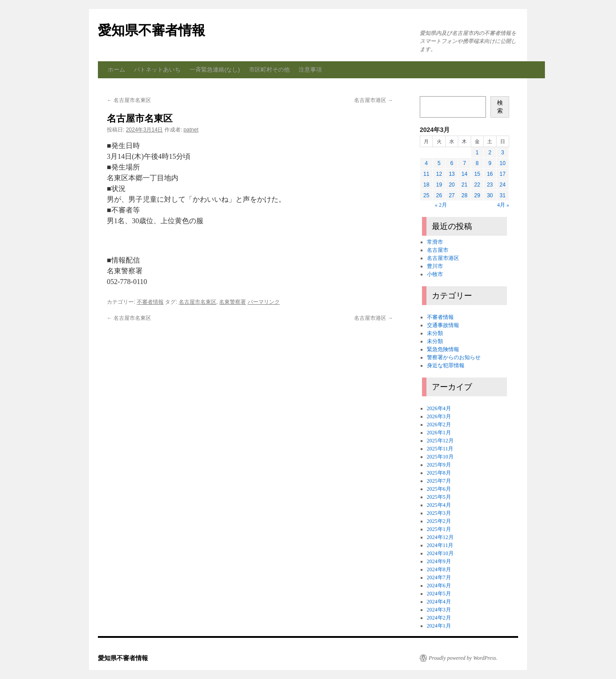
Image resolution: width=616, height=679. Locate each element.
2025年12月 (440, 441)
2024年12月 (440, 537)
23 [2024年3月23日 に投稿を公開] (490, 185)
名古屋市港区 (373, 100)
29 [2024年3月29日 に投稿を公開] (477, 195)
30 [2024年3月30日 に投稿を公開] (490, 195)
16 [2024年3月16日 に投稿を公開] (490, 174)
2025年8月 (439, 473)
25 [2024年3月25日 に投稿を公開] (426, 195)
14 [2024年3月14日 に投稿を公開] (464, 174)
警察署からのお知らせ (454, 357)
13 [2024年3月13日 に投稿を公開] (452, 174)
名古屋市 (438, 250)
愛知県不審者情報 (152, 30)
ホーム (116, 70)
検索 (500, 107)
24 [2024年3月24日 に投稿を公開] (503, 185)
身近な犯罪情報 (446, 365)
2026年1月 (439, 433)
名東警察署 (232, 302)
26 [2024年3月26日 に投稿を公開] (439, 195)
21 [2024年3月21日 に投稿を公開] (464, 185)
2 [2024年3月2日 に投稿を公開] (490, 153)
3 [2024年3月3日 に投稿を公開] (503, 153)
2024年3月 (439, 610)
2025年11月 (440, 449)
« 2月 (441, 205)
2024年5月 (439, 594)
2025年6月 (439, 489)
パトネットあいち (157, 70)
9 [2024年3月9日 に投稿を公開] (490, 163)
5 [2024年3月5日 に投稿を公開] (439, 163)
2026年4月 (439, 408)
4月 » (503, 205)
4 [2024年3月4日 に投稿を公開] (426, 163)
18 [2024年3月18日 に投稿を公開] (426, 185)
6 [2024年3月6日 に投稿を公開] (452, 163)
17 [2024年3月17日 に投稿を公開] (503, 174)
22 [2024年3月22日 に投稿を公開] (477, 185)
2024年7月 (439, 577)
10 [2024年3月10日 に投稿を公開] (503, 163)
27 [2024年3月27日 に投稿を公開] (452, 195)
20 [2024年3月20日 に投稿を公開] (452, 185)
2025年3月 (439, 513)
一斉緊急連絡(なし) (215, 70)
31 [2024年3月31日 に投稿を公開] (503, 195)
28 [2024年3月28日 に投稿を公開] (464, 195)
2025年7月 (439, 481)
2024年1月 (439, 626)
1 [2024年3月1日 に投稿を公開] (477, 153)
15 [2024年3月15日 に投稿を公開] (477, 174)
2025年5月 (439, 497)
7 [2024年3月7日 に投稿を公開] (465, 163)
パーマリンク (264, 302)
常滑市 (435, 242)
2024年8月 (439, 569)
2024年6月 (439, 586)
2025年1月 (439, 529)
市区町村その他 (269, 70)
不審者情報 (150, 302)
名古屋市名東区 (129, 100)
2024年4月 (439, 602)
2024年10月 (440, 553)
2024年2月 (439, 618)
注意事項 (310, 70)
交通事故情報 (443, 325)
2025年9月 (439, 465)
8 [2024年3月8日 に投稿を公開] (477, 163)
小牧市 (435, 274)
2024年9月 (439, 561)
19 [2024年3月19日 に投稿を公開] (439, 185)
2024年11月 (440, 545)
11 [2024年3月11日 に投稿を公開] (426, 174)
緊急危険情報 (443, 349)
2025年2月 (439, 521)
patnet (191, 130)
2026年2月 (439, 424)
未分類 (435, 333)
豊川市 (435, 266)
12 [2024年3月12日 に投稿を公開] (439, 174)
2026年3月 (439, 416)
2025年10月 (440, 457)
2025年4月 (439, 505)
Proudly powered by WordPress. (463, 658)
